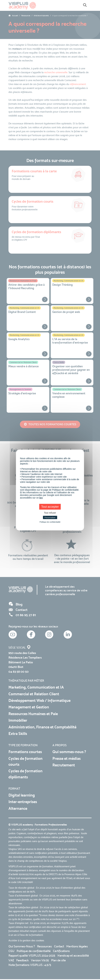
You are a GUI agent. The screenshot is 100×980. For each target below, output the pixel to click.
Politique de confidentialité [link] (50, 522)
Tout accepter (50, 507)
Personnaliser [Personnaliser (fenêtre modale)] (50, 518)
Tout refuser (50, 513)
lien (41, 498)
